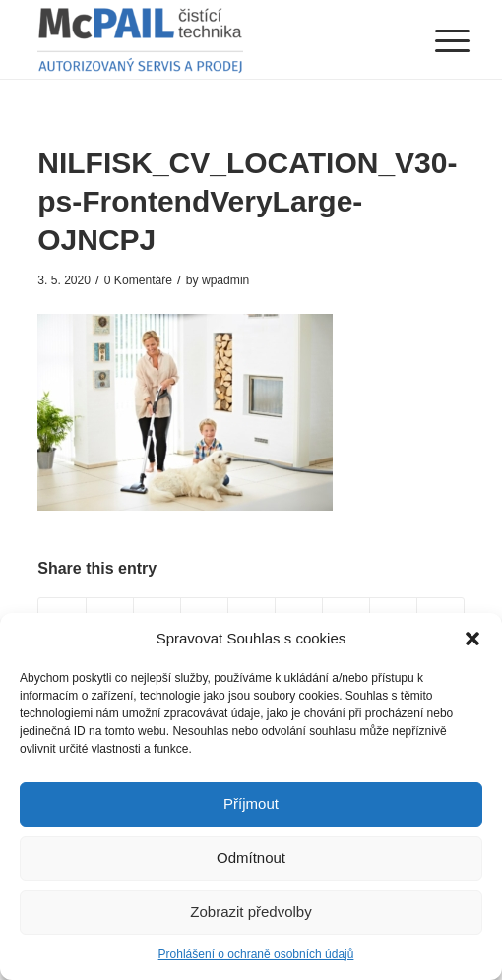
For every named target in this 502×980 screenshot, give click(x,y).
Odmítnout (251, 857)
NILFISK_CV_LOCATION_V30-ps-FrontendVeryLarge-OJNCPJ (247, 201)
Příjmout (251, 803)
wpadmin (225, 280)
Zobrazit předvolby (251, 912)
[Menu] (437, 41)
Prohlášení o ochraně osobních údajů (256, 954)
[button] (472, 639)
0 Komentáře (138, 280)
